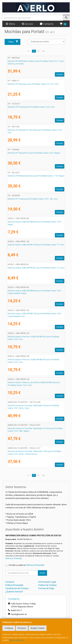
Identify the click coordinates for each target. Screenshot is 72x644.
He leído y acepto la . (27, 565)
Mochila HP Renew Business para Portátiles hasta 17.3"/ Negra (36, 176)
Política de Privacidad (14, 558)
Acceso (27, 24)
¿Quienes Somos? (14, 592)
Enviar (42, 573)
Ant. (29, 51)
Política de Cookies (17, 640)
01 (34, 51)
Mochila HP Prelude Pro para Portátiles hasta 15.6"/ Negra (34, 153)
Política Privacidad (14, 585)
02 (39, 51)
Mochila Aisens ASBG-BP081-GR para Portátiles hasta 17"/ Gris (36, 245)
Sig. (44, 51)
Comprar (60, 74)
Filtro (13, 42)
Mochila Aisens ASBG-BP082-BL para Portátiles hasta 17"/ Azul (36, 268)
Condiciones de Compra (17, 588)
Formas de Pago (46, 588)
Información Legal (47, 582)
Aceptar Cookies (38, 628)
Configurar (9, 628)
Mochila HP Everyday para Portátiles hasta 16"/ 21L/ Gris (33, 84)
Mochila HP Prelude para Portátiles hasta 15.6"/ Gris (31, 107)
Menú (10, 24)
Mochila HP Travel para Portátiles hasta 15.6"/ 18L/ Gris (33, 199)
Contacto (47, 24)
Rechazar (22, 628)
